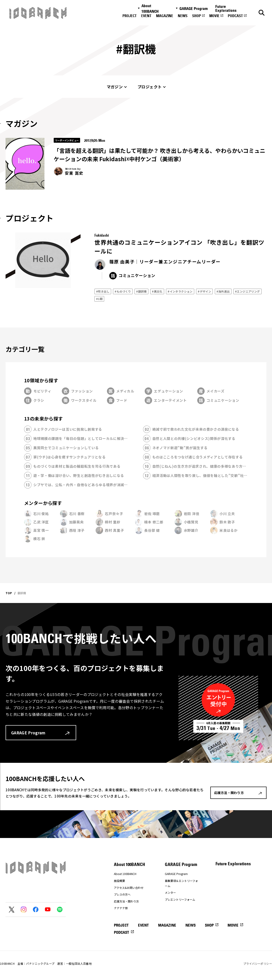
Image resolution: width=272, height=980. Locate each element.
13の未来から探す (44, 419)
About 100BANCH (150, 9)
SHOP (197, 16)
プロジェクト (150, 87)
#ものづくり (123, 291)
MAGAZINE (165, 16)
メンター (170, 892)
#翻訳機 (141, 291)
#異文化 (157, 291)
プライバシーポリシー (258, 963)
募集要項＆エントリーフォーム (181, 883)
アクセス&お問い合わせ (129, 888)
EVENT (146, 16)
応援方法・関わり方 (126, 901)
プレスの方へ (122, 894)
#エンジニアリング (247, 291)
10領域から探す (41, 380)
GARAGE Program (194, 9)
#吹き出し (103, 291)
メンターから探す (43, 503)
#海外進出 (223, 291)
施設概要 (119, 881)
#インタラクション (180, 291)
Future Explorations (226, 8)
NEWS (183, 16)
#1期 (99, 299)
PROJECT (130, 16)
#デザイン (204, 291)
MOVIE (214, 16)
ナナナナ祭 (121, 908)
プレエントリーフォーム (180, 899)
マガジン (115, 87)
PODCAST (235, 16)
